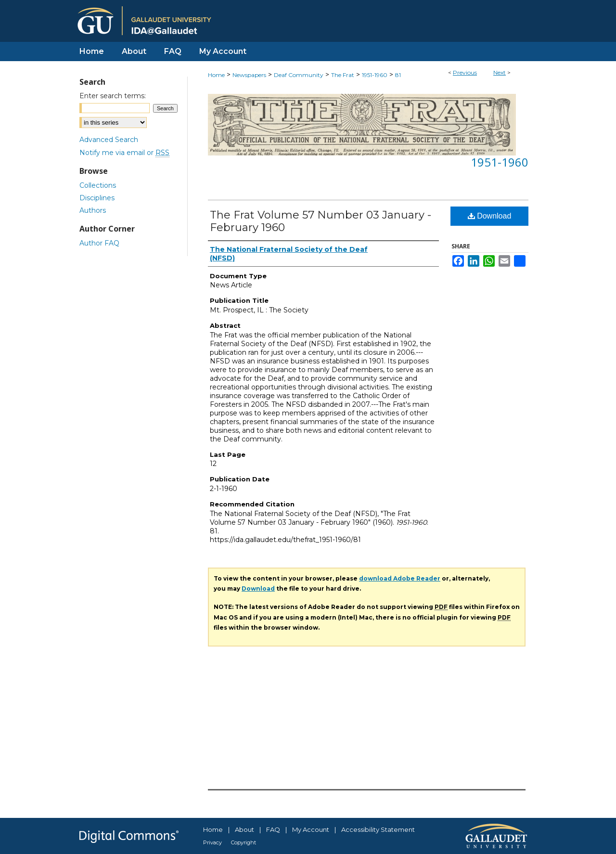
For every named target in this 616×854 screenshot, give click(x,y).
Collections (98, 185)
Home (216, 75)
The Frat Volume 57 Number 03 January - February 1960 (321, 221)
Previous (465, 72)
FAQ (273, 829)
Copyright (244, 842)
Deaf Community (299, 75)
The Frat (343, 75)
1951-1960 (375, 75)
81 (398, 75)
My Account (311, 829)
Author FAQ (99, 243)
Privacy (212, 842)
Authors (93, 210)
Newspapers (249, 75)
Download (490, 216)
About (244, 829)
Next (500, 72)
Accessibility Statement (378, 829)
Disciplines (97, 198)
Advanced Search (109, 140)
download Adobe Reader (400, 578)
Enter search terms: (113, 96)
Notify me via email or (124, 153)
